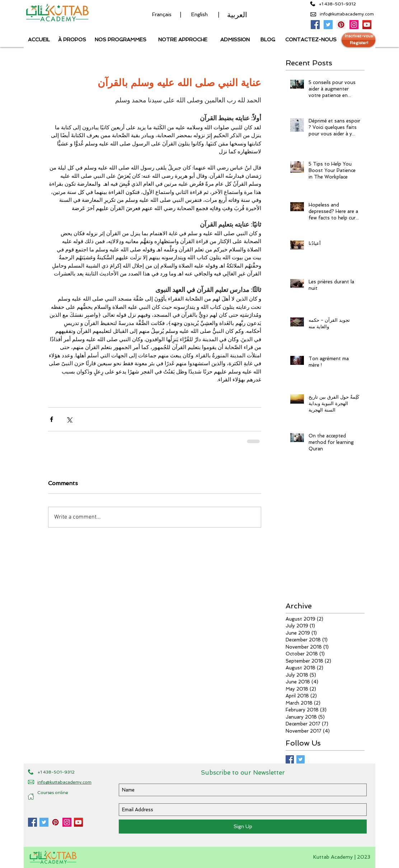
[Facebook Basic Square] (290, 759)
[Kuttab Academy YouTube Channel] (78, 822)
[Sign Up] (243, 827)
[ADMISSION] (235, 40)
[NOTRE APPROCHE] (183, 40)
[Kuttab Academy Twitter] (328, 25)
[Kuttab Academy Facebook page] (32, 822)
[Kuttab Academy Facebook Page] (315, 25)
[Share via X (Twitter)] (69, 419)
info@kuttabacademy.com (347, 14)
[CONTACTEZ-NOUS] (311, 40)
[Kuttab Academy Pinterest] (55, 822)
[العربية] (237, 15)
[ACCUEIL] (39, 40)
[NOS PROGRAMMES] (120, 40)
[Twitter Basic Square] (301, 759)
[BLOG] (268, 40)
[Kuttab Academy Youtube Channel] (367, 25)
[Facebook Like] (41, 835)
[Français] (162, 15)
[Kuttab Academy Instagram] (354, 25)
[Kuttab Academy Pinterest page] (341, 25)
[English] (199, 15)
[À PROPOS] (72, 40)
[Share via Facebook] (51, 419)
